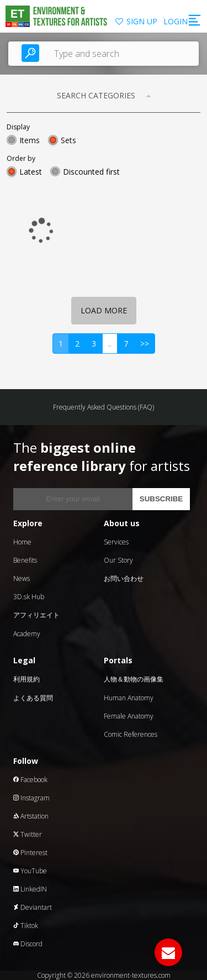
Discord (28, 944)
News (22, 578)
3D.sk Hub (29, 597)
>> (145, 344)
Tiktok (26, 926)
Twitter (28, 834)
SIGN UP (142, 21)
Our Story (118, 560)
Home (22, 542)
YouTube (30, 871)
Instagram (31, 798)
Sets (68, 140)
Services (116, 542)
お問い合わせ (124, 578)
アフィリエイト (36, 615)
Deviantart (33, 907)
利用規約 (26, 679)
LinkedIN (30, 889)
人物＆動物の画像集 (134, 679)
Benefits (25, 560)
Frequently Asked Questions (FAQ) (104, 407)
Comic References (131, 734)
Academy (27, 634)
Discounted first (91, 172)
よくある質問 (33, 698)
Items (30, 140)
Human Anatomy (129, 698)
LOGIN (176, 21)
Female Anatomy (129, 716)
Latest (31, 172)
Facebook (30, 780)
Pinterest (30, 853)
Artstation (31, 816)
